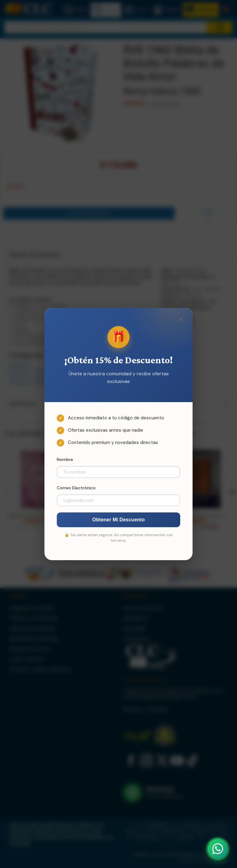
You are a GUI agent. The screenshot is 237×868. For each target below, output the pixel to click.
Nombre (65, 459)
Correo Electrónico (76, 488)
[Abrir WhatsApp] (218, 849)
